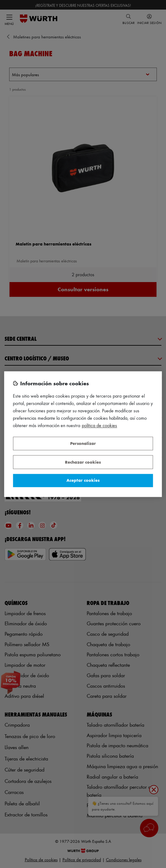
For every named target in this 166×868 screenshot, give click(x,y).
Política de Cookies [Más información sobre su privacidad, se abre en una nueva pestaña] (99, 425)
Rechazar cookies (83, 462)
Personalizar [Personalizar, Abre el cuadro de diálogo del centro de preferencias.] (83, 444)
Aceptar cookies (83, 480)
